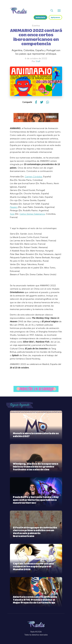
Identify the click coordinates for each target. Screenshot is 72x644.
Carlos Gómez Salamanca (32, 214)
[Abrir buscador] (52, 11)
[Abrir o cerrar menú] (59, 11)
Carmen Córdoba (33, 176)
